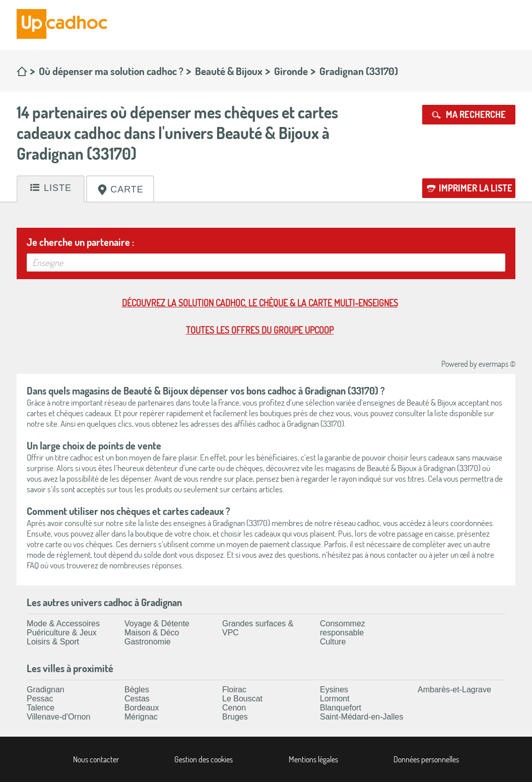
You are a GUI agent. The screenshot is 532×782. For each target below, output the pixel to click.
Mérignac (141, 717)
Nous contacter (96, 759)
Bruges (235, 717)
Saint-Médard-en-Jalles (361, 717)
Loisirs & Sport (53, 642)
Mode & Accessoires (63, 624)
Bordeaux (142, 708)
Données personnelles (426, 759)
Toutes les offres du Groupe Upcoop (260, 330)
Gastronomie (148, 642)
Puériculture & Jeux (62, 633)
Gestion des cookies (204, 759)
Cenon (234, 708)
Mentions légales (313, 759)
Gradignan (46, 690)
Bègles (137, 690)
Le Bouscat (242, 699)
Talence (41, 708)
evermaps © (497, 364)
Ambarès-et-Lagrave (454, 690)
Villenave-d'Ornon (58, 717)
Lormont (335, 699)
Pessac (40, 699)
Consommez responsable (343, 628)
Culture (333, 642)
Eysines (334, 690)
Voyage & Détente (157, 624)
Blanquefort (341, 708)
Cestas (137, 699)
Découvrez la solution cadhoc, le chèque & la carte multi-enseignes (260, 303)
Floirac (234, 690)
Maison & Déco (152, 633)
